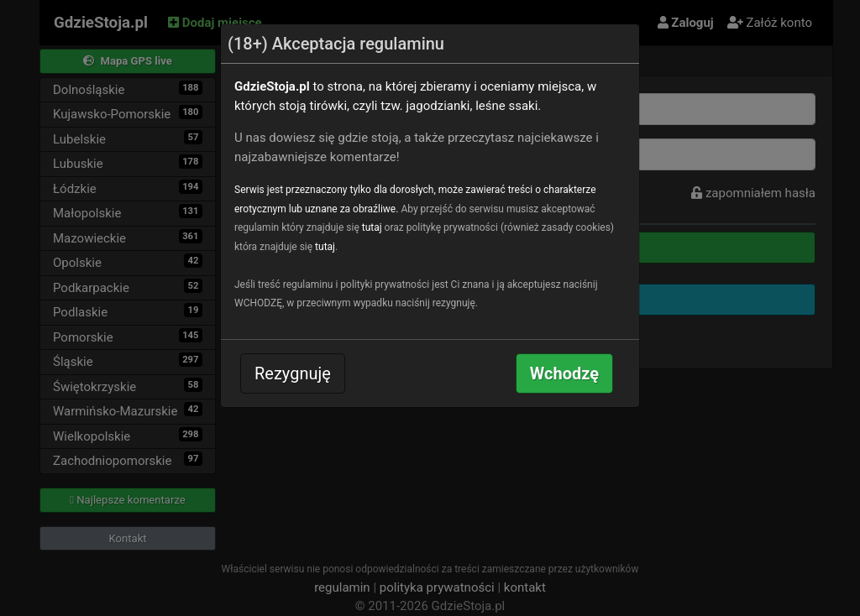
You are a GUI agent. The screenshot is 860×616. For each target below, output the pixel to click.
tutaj (372, 227)
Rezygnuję (293, 373)
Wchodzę (564, 373)
